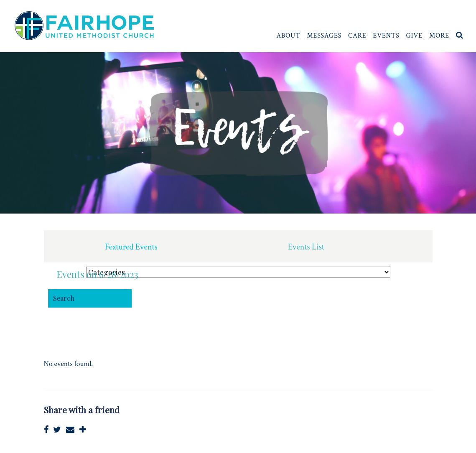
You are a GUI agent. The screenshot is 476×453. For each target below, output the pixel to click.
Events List (306, 247)
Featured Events (131, 247)
